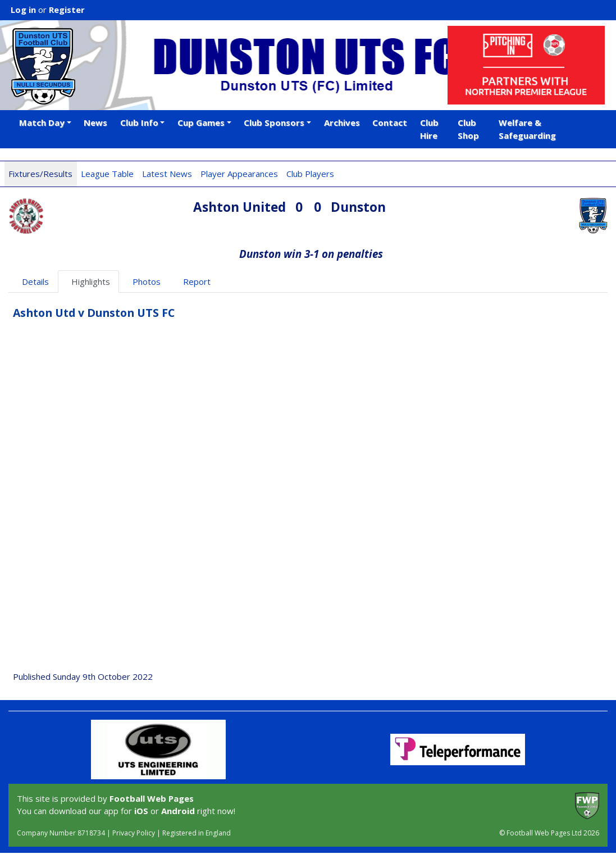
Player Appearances (239, 174)
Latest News (167, 174)
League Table (107, 174)
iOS (141, 811)
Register (67, 10)
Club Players (310, 174)
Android (178, 811)
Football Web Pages (152, 798)
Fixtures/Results (40, 174)
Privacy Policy (134, 833)
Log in (23, 10)
